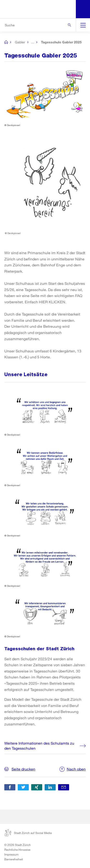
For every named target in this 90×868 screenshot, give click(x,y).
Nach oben (76, 769)
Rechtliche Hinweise (17, 850)
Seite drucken (23, 769)
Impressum (11, 854)
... (33, 42)
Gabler (20, 42)
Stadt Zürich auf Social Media (28, 833)
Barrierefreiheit (14, 859)
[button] (10, 787)
